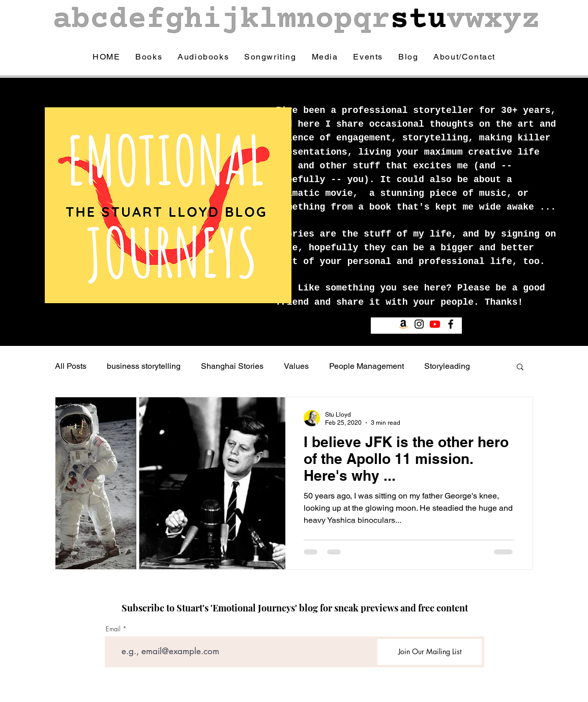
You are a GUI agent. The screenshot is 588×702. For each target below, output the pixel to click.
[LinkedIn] (482, 324)
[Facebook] (451, 324)
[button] (520, 368)
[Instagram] (419, 324)
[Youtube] (435, 324)
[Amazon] (403, 324)
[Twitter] (466, 324)
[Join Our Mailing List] (430, 652)
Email (113, 629)
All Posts (71, 366)
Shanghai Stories (232, 366)
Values (296, 366)
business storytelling (144, 366)
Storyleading (447, 366)
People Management (366, 366)
